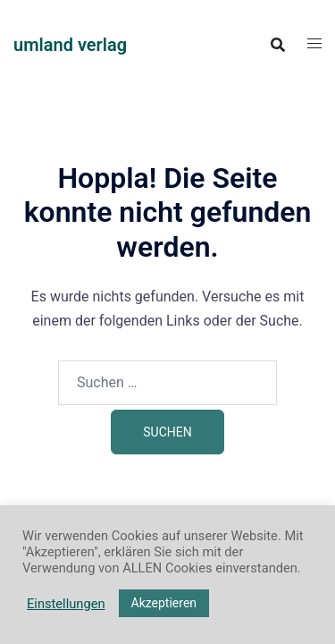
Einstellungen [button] (66, 604)
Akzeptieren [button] (164, 603)
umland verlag (70, 45)
